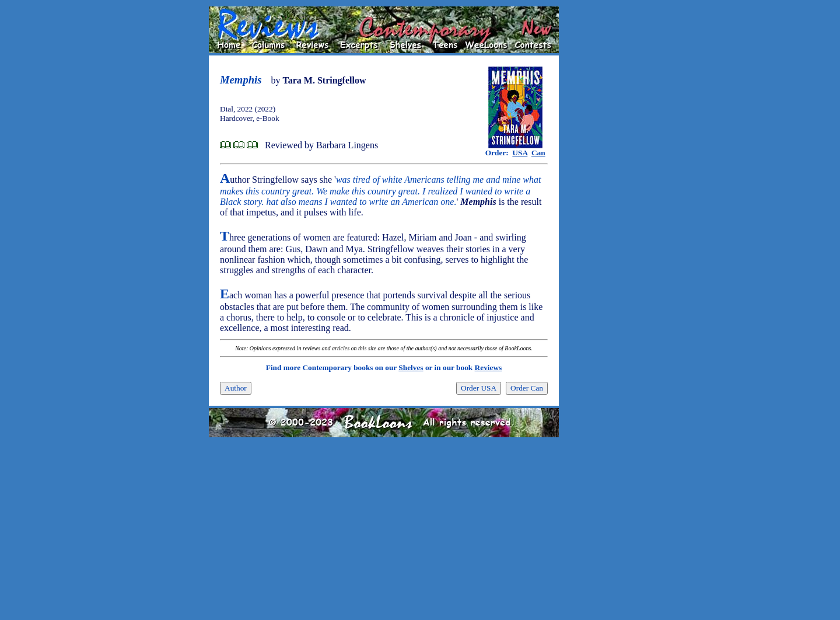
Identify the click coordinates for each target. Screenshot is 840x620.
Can (538, 153)
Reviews (489, 368)
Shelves (411, 368)
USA (520, 153)
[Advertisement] (596, 182)
